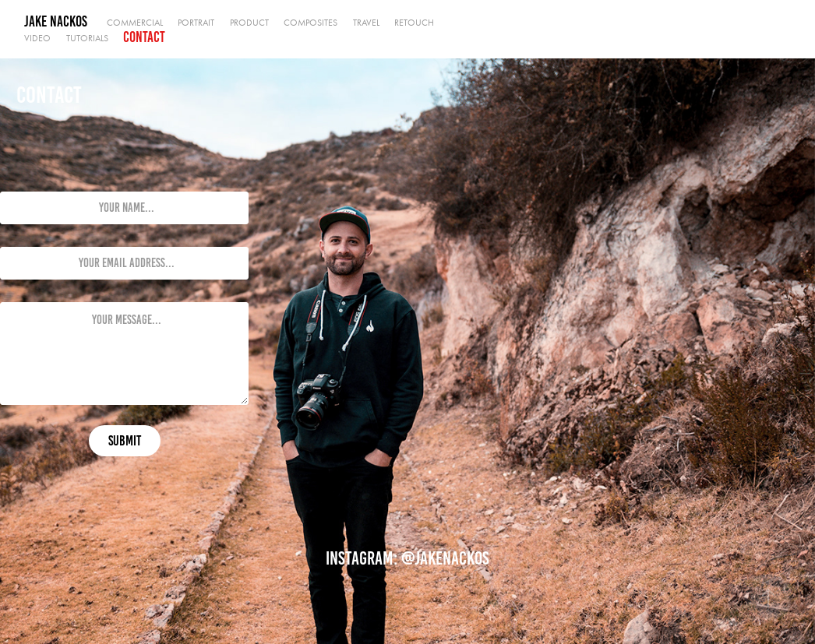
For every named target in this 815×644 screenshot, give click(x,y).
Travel (366, 23)
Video (37, 38)
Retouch (414, 23)
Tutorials (87, 38)
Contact (144, 37)
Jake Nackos (56, 21)
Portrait (196, 23)
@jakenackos (445, 558)
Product (249, 23)
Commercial (135, 23)
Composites (310, 23)
